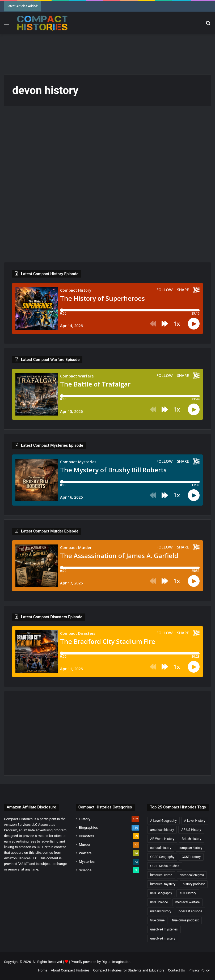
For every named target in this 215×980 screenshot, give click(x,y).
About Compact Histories (70, 970)
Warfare (85, 853)
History (85, 819)
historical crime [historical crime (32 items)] (161, 875)
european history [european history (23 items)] (190, 848)
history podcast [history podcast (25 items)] (194, 884)
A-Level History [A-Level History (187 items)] (195, 821)
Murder (85, 844)
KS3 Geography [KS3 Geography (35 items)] (161, 893)
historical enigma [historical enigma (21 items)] (192, 875)
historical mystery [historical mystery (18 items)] (163, 884)
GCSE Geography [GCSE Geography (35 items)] (162, 857)
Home (43, 970)
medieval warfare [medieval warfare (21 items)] (188, 902)
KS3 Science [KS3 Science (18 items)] (159, 902)
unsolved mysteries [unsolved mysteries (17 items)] (164, 929)
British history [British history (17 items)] (191, 839)
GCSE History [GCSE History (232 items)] (191, 857)
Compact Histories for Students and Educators (129, 970)
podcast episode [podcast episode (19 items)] (190, 911)
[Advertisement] (108, 52)
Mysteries (87, 861)
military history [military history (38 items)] (161, 911)
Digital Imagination (116, 962)
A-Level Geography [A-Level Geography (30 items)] (163, 821)
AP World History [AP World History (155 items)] (162, 839)
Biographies (88, 827)
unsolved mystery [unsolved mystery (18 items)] (163, 938)
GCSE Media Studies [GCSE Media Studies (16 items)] (165, 866)
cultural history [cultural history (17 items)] (161, 848)
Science (85, 870)
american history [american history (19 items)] (162, 830)
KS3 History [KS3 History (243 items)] (188, 893)
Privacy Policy (199, 970)
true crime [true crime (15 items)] (157, 920)
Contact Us (176, 970)
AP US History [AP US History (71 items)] (191, 830)
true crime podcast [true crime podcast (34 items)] (185, 920)
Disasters (87, 836)
